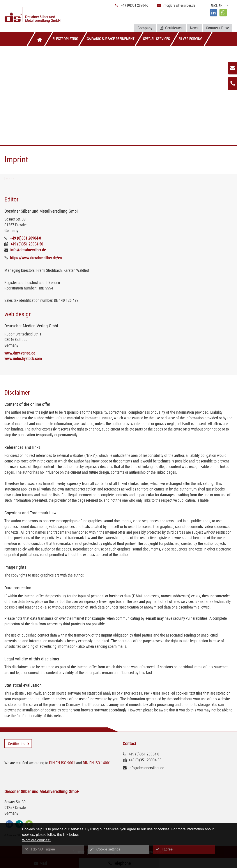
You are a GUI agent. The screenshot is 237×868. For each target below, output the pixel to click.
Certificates (171, 28)
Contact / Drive (217, 28)
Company (145, 28)
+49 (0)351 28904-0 (135, 5)
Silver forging (190, 39)
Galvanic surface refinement (111, 39)
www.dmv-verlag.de (20, 353)
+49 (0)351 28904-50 (27, 244)
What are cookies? (37, 840)
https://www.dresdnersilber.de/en (36, 258)
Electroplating (65, 39)
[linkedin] (213, 13)
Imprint (10, 179)
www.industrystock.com (23, 358)
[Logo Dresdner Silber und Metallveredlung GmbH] (42, 15)
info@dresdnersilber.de (179, 5)
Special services (156, 39)
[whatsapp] (223, 13)
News (194, 28)
